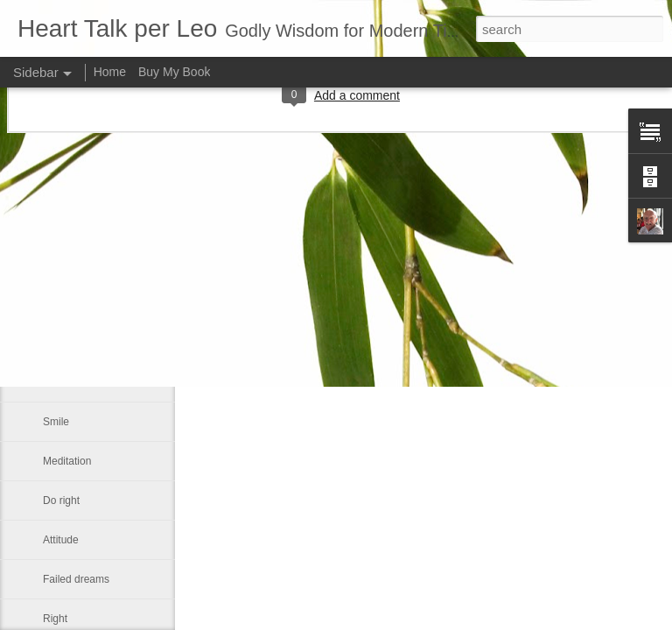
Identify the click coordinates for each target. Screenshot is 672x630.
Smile (56, 422)
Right (55, 619)
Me (50, 382)
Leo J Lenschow (476, 293)
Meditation (67, 461)
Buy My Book (174, 72)
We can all (67, 225)
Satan (56, 264)
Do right (61, 500)
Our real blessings (85, 343)
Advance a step (79, 304)
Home (110, 72)
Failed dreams (76, 579)
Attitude (61, 540)
